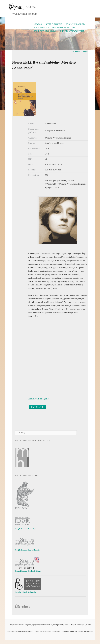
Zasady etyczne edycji (45, 31)
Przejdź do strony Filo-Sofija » (26, 529)
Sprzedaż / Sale (41, 28)
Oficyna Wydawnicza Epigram (28, 631)
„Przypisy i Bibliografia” (39, 399)
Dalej (85, 51)
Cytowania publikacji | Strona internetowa (77, 631)
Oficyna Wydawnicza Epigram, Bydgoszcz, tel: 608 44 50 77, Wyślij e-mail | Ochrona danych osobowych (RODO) (50, 625)
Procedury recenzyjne (64, 28)
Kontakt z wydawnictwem (71, 31)
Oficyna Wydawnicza (75, 24)
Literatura (23, 606)
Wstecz (76, 51)
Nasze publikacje (54, 24)
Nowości (38, 24)
